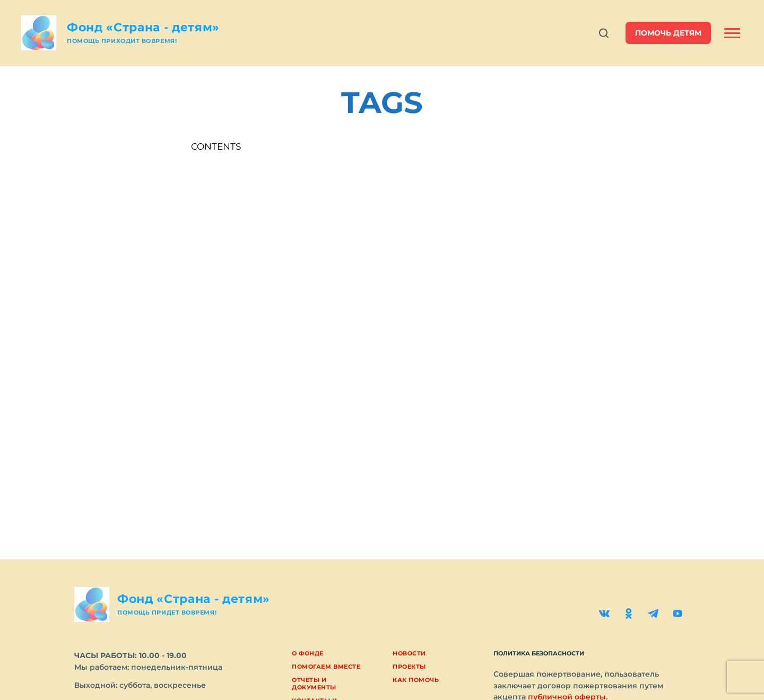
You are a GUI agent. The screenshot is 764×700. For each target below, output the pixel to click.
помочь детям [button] (668, 33)
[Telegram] (653, 613)
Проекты (409, 667)
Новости (409, 653)
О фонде (308, 653)
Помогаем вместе (326, 667)
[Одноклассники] (629, 613)
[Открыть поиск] (604, 33)
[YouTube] (678, 613)
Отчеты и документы (314, 683)
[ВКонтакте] (604, 613)
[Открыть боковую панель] (732, 33)
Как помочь (416, 680)
